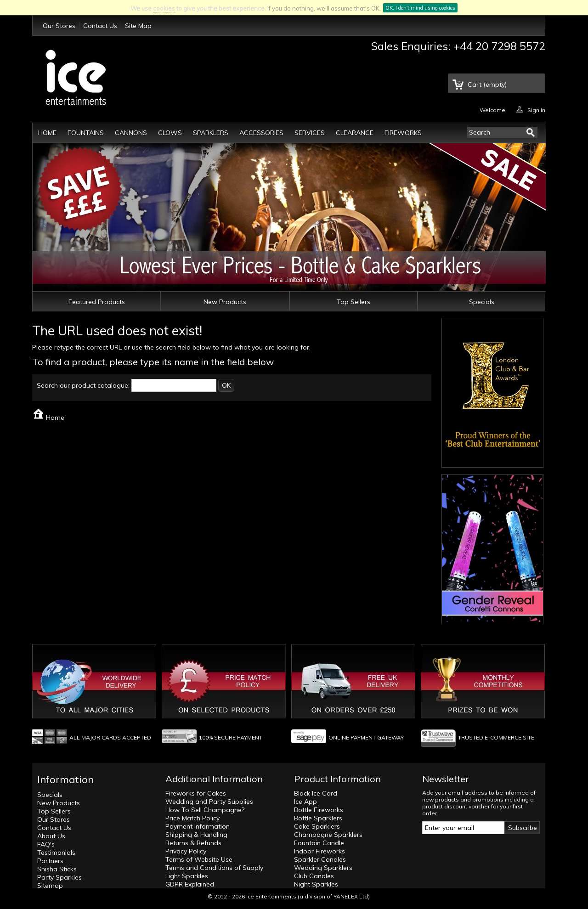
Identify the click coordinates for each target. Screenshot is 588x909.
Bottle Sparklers (318, 818)
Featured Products (97, 302)
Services (310, 133)
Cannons (131, 133)
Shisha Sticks (57, 869)
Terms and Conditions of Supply (214, 868)
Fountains (86, 133)
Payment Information (198, 826)
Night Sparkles (316, 884)
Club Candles (314, 876)
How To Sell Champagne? (205, 810)
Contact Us (100, 26)
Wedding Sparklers (323, 868)
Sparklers (211, 133)
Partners (50, 861)
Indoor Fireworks (319, 851)
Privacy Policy (186, 851)
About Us (51, 836)
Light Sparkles (187, 876)
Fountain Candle (319, 843)
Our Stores (59, 26)
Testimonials (56, 853)
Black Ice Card (316, 793)
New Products (225, 302)
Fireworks (403, 133)
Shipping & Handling (196, 835)
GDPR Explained (190, 884)
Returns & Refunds (193, 843)
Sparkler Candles (320, 859)
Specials (482, 302)
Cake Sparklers (317, 826)
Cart (487, 85)
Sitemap (50, 886)
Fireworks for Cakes (196, 793)
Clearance (355, 133)
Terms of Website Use (199, 859)
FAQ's (46, 844)
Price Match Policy (192, 818)
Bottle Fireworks (319, 810)
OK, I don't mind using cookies (420, 8)
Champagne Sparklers (328, 835)
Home (47, 133)
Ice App (305, 802)
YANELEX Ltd (351, 896)
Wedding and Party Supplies (209, 802)
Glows (170, 133)
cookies (164, 8)
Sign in (536, 110)
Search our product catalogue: (83, 385)
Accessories (261, 133)
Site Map (138, 26)
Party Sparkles (59, 877)
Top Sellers (353, 302)
